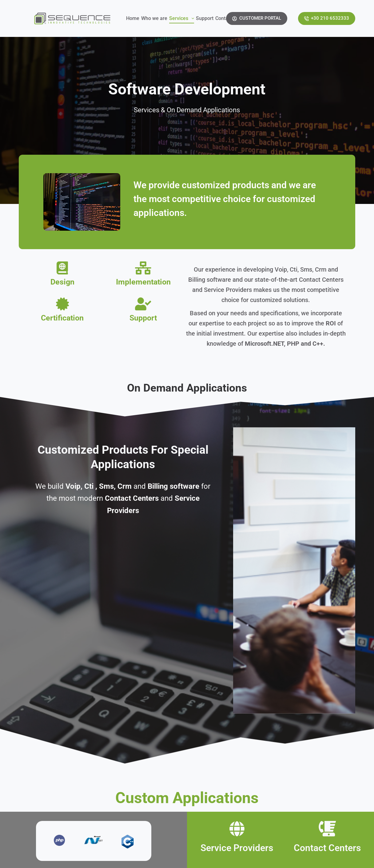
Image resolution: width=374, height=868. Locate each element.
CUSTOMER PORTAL (257, 18)
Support (205, 18)
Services (182, 18)
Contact (224, 18)
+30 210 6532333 (327, 18)
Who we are (154, 18)
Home (133, 18)
